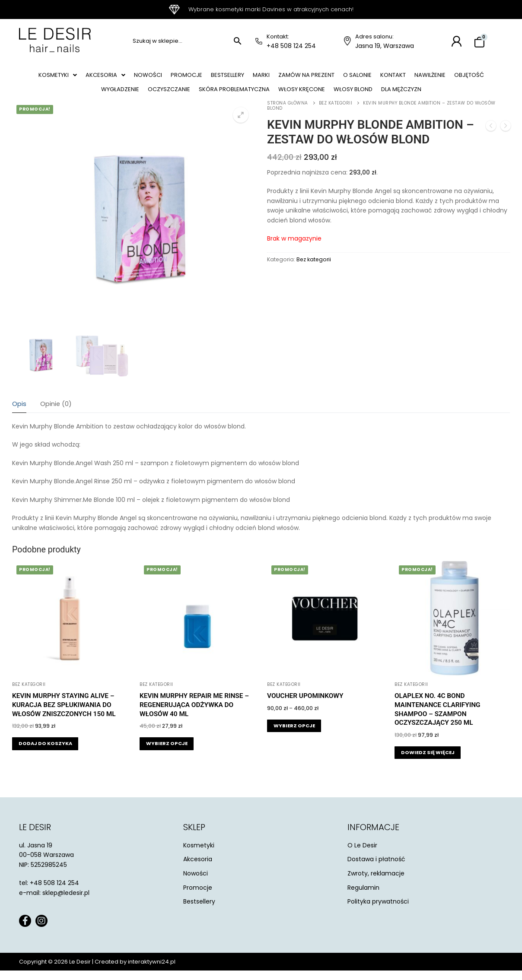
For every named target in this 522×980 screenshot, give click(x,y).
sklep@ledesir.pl (66, 902)
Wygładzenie (127, 96)
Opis (19, 413)
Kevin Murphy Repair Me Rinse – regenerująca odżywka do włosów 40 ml (194, 714)
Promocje (199, 77)
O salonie (388, 77)
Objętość (80, 96)
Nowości (156, 77)
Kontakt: (278, 36)
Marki (282, 77)
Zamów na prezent (332, 77)
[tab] (19, 414)
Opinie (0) (56, 413)
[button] (57, 77)
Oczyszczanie (180, 96)
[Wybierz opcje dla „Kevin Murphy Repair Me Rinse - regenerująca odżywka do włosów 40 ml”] (167, 753)
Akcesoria (109, 77)
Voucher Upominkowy (305, 705)
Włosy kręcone (325, 96)
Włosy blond (382, 96)
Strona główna (288, 113)
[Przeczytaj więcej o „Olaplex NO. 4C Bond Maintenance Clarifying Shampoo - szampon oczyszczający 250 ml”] (428, 762)
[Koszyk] (479, 43)
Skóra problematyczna (251, 96)
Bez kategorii (336, 113)
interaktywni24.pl (152, 971)
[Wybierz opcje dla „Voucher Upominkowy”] (294, 735)
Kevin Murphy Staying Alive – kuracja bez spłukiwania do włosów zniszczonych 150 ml (64, 714)
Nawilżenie (469, 77)
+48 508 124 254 (291, 46)
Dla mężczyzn (437, 96)
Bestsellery (244, 77)
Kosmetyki (57, 77)
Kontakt (428, 77)
